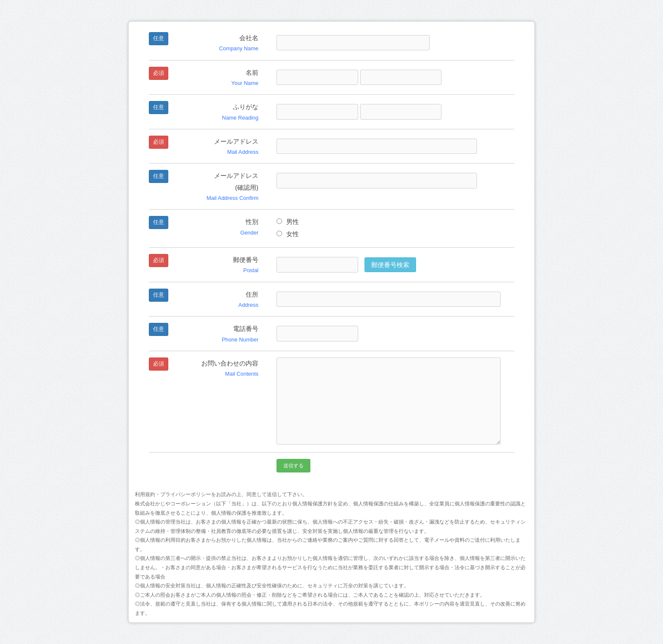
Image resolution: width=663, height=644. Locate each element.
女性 (288, 234)
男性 (288, 222)
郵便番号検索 (390, 265)
